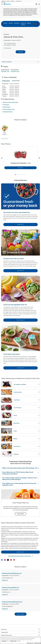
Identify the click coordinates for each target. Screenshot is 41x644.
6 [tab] (23, 175)
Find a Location (22, 614)
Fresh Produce (7, 107)
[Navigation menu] (2, 4)
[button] (36, 4)
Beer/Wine (20, 423)
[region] (20, 641)
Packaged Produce (8, 112)
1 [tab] (16, 175)
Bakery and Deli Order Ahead (10, 102)
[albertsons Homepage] (7, 4)
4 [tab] (20, 175)
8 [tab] (25, 175)
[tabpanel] (20, 158)
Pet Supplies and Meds (20, 385)
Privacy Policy (13, 641)
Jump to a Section (20, 62)
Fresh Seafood (20, 392)
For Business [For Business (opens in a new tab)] (19, 1)
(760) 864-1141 (5, 71)
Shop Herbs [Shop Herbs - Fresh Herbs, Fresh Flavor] (24, 368)
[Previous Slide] (2, 158)
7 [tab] (24, 175)
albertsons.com (26, 552)
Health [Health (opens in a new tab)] (8, 1)
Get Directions (7, 48)
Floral (20, 416)
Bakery (20, 439)
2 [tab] (17, 175)
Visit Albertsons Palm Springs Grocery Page (20, 556)
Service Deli (20, 447)
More (36, 24)
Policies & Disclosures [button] (20, 635)
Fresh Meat (20, 400)
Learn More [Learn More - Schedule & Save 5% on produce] (24, 271)
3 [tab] (18, 175)
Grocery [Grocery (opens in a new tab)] (4, 1)
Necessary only (30, 643)
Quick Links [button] (20, 629)
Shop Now (20, 52)
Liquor (20, 431)
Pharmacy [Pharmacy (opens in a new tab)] (13, 1)
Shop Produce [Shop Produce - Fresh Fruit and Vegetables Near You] (24, 320)
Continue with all (38, 643)
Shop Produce (22, 514)
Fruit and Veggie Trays (9, 109)
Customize (4, 641)
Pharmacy (20, 454)
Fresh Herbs (6, 105)
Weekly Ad (5, 580)
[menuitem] (6, 24)
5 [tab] (21, 175)
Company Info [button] (20, 632)
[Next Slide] (39, 158)
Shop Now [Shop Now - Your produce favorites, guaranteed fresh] (25, 224)
